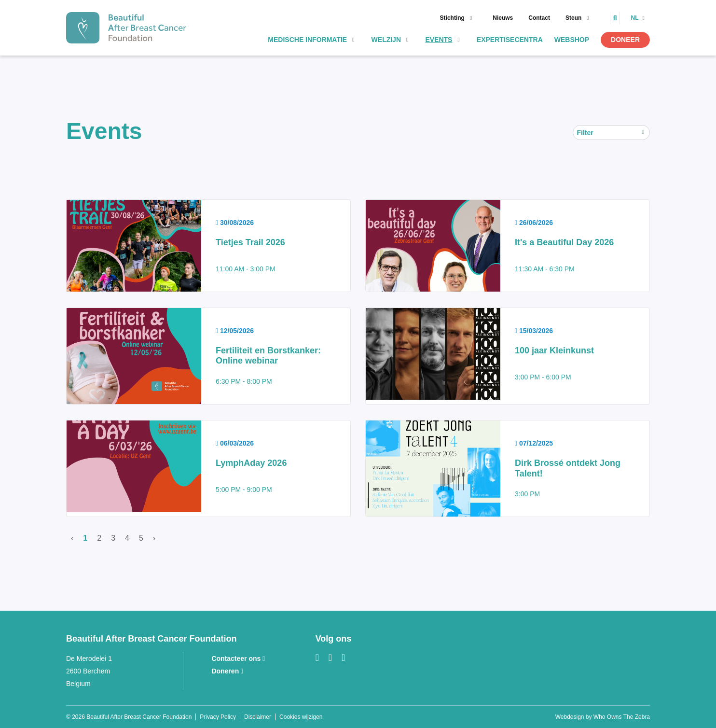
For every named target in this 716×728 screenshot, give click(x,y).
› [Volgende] (154, 538)
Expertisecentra (510, 40)
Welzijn (386, 40)
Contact (539, 18)
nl (635, 18)
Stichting (452, 18)
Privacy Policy (218, 717)
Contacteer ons (238, 658)
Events (439, 40)
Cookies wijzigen (301, 717)
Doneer (625, 40)
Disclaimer (258, 717)
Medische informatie (307, 40)
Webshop (572, 40)
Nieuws (503, 18)
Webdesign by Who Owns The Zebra (603, 717)
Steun (573, 18)
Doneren (227, 671)
